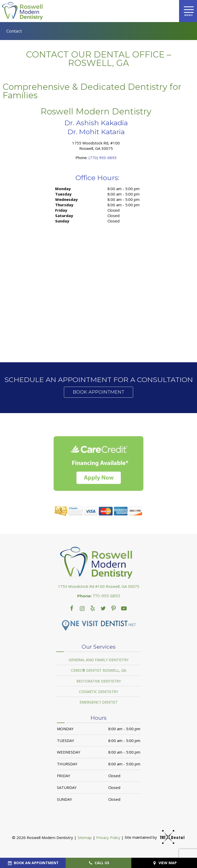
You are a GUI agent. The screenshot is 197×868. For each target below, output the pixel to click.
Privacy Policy (108, 837)
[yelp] (93, 608)
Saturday (64, 216)
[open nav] (188, 11)
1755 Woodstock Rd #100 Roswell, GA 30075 (99, 586)
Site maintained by (152, 837)
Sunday (62, 221)
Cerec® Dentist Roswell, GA (99, 670)
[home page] (24, 11)
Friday (61, 210)
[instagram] (82, 608)
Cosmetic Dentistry (98, 692)
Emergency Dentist (98, 702)
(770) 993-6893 (103, 158)
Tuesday (63, 194)
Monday (63, 189)
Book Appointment (99, 392)
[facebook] (72, 608)
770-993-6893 (99, 596)
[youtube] (114, 608)
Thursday (64, 205)
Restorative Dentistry (99, 681)
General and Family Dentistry (99, 660)
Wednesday (66, 199)
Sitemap (85, 837)
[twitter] (103, 608)
